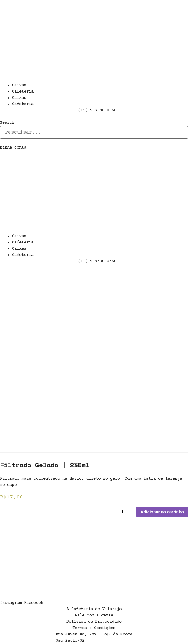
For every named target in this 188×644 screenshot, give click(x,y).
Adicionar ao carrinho (162, 512)
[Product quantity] (125, 512)
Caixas (19, 85)
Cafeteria (23, 92)
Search (7, 123)
